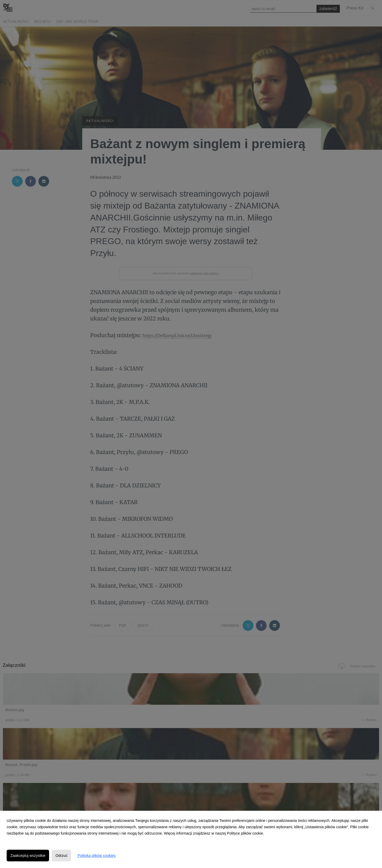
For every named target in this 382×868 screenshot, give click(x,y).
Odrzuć (61, 856)
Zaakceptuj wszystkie (28, 856)
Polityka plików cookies (96, 856)
